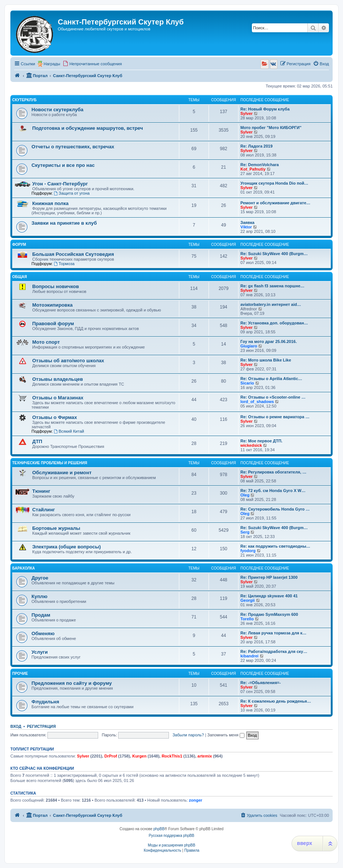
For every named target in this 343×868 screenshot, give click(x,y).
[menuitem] (92, 64)
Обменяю (43, 633)
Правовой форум (53, 324)
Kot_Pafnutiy (253, 169)
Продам (41, 615)
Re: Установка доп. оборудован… (274, 323)
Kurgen (139, 756)
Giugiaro (249, 346)
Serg (245, 532)
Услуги (40, 652)
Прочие (20, 674)
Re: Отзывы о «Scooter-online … (273, 397)
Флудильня (45, 702)
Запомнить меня (226, 735)
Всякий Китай (69, 431)
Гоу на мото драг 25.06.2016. (269, 341)
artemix (205, 756)
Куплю (39, 596)
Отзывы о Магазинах (58, 398)
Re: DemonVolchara (260, 165)
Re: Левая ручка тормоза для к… (273, 633)
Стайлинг (44, 510)
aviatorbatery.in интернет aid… (271, 304)
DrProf (111, 756)
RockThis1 (172, 756)
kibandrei (249, 656)
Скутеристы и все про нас (63, 165)
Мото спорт (46, 342)
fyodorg (248, 551)
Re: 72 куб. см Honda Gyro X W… (273, 491)
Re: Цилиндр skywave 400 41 (269, 596)
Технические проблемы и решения (50, 463)
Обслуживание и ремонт (62, 473)
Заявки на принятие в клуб (64, 223)
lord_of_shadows (257, 402)
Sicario (247, 383)
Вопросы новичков (56, 286)
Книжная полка (50, 203)
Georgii (248, 600)
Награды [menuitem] (52, 64)
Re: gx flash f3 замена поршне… (272, 286)
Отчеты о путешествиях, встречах (73, 147)
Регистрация (41, 726)
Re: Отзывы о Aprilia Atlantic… (271, 379)
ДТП (37, 441)
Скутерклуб (24, 100)
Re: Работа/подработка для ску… (274, 651)
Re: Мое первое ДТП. (261, 441)
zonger (196, 800)
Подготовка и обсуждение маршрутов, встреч (88, 128)
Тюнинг (41, 491)
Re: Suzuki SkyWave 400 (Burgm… (274, 254)
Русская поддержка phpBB (171, 836)
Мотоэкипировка (52, 305)
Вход (16, 726)
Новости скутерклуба (57, 110)
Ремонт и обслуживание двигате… (275, 203)
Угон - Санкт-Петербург (60, 184)
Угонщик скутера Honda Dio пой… (274, 183)
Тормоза (64, 264)
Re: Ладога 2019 (257, 146)
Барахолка (24, 568)
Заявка (247, 222)
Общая (20, 277)
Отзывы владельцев (58, 379)
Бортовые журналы (56, 528)
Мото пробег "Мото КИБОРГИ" (271, 128)
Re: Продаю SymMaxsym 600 (269, 614)
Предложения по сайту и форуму (72, 683)
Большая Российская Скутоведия (73, 254)
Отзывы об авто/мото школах (68, 361)
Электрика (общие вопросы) (66, 547)
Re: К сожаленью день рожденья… (276, 701)
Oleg (245, 495)
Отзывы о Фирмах (55, 417)
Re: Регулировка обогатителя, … (273, 472)
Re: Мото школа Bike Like (266, 360)
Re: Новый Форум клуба (265, 109)
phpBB (159, 829)
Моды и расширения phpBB (171, 845)
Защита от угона (71, 193)
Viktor (246, 227)
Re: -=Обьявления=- (261, 683)
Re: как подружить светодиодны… (275, 546)
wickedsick (251, 445)
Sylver (247, 113)
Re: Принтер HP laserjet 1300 (269, 577)
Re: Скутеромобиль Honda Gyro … (275, 509)
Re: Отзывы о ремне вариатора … (275, 417)
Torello (247, 619)
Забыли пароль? (188, 735)
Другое (40, 578)
